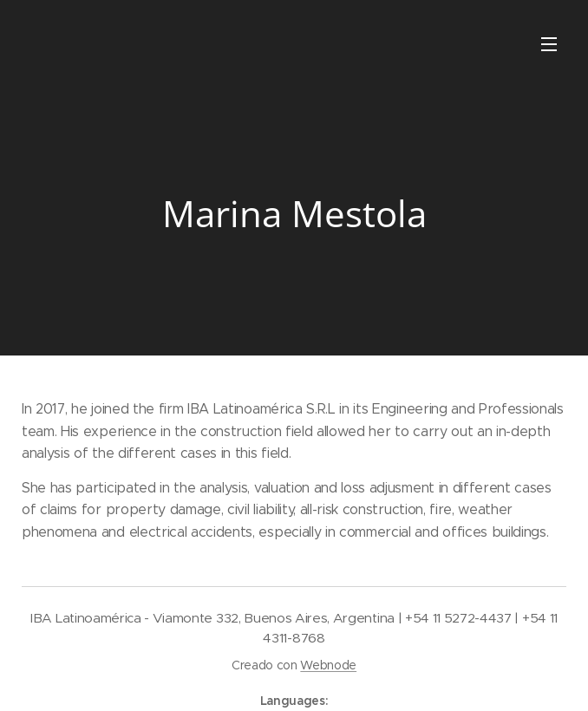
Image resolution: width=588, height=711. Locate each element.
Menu (549, 44)
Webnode (328, 665)
